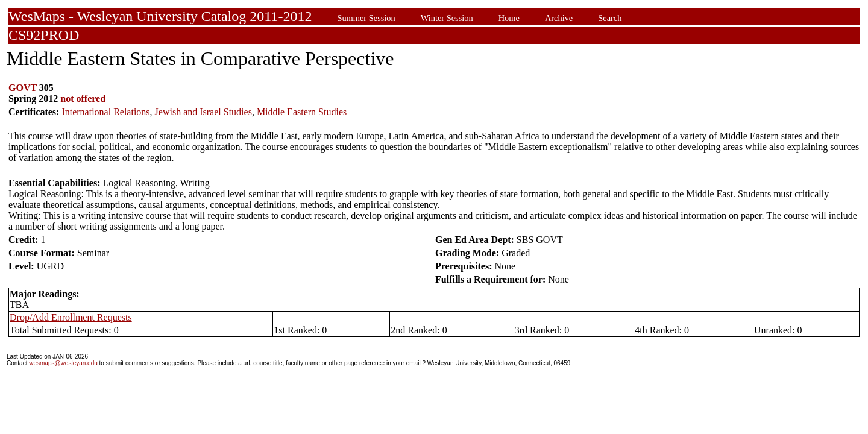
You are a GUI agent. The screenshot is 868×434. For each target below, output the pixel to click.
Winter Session (447, 18)
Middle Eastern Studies (302, 112)
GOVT (23, 88)
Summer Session (366, 18)
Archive (559, 18)
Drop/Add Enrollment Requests (71, 317)
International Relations (105, 112)
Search (610, 18)
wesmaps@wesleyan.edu (64, 363)
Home (509, 18)
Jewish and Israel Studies (203, 112)
